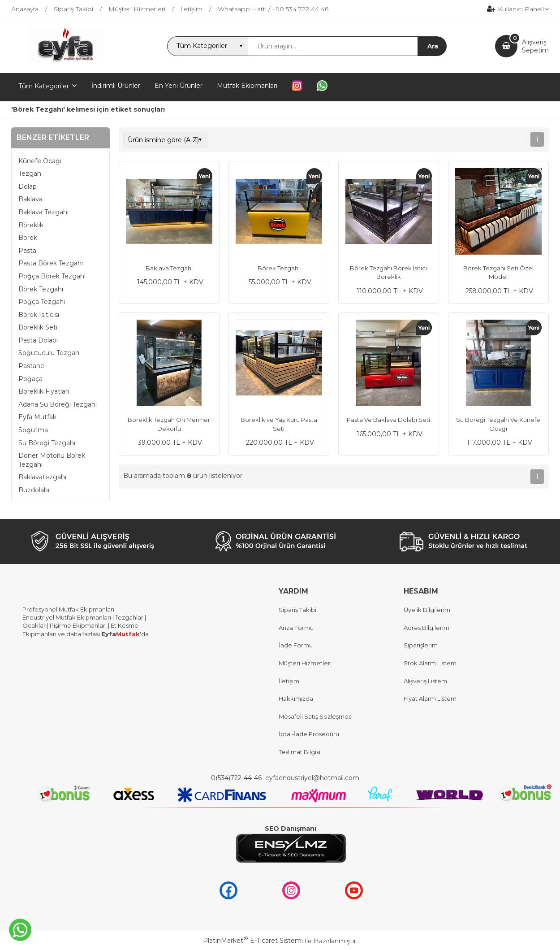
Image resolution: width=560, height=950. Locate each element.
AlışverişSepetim (535, 46)
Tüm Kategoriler (44, 86)
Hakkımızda (296, 698)
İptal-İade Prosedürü (309, 734)
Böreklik (31, 225)
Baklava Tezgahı (43, 212)
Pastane (31, 366)
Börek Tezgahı (41, 289)
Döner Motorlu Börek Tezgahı (52, 460)
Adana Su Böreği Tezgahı (58, 404)
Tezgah (30, 174)
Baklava (30, 199)
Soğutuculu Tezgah (49, 353)
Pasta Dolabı (38, 340)
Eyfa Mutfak (37, 417)
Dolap (28, 187)
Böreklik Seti (38, 327)
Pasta (27, 251)
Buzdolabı (34, 490)
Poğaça (30, 379)
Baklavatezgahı (42, 477)
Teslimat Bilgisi (300, 752)
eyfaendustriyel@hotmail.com (312, 778)
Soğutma (33, 430)
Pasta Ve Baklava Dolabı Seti (388, 420)
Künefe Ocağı (40, 161)
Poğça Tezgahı (42, 302)
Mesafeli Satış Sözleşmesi (316, 716)
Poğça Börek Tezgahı (52, 276)
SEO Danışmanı (291, 829)
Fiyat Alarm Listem (430, 698)
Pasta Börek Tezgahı (51, 263)
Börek (28, 238)
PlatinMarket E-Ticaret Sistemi (253, 941)
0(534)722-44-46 (237, 778)
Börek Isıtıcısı (39, 315)
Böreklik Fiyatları (44, 391)
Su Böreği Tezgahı (47, 443)
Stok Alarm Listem (430, 663)
